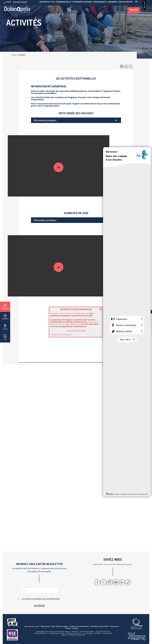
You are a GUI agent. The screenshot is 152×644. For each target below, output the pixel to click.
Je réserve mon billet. (76, 331)
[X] (131, 66)
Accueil (14, 55)
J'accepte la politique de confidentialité (41, 599)
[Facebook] (122, 66)
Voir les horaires (20, 2)
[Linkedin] (126, 66)
